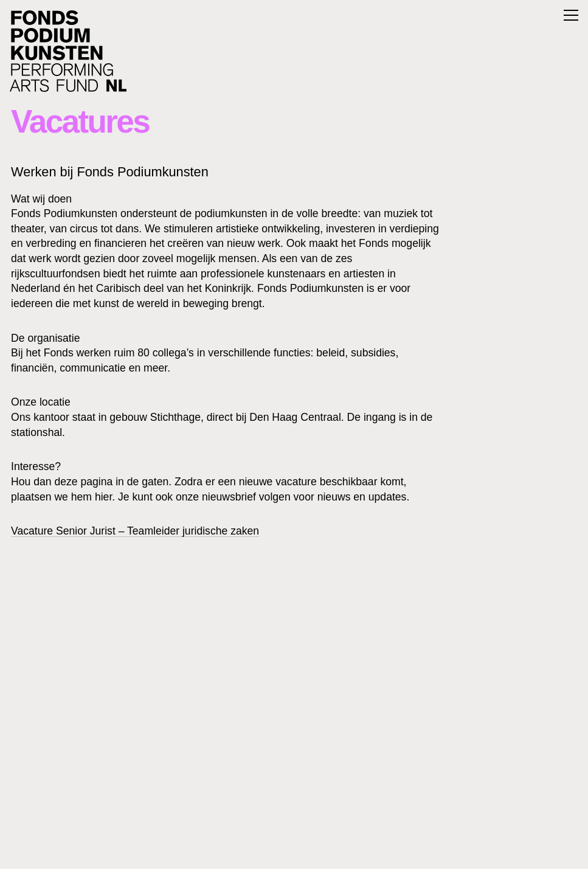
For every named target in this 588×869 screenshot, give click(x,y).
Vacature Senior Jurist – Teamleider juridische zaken (135, 531)
